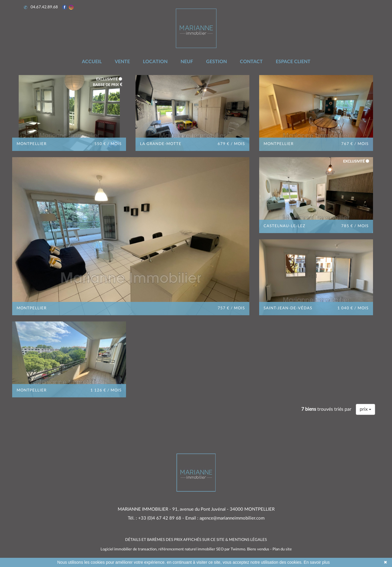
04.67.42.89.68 (41, 7)
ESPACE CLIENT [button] (293, 62)
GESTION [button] (216, 62)
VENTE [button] (122, 62)
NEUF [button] (187, 62)
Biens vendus (258, 549)
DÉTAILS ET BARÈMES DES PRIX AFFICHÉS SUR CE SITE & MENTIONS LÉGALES (196, 540)
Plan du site (282, 549)
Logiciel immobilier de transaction (129, 549)
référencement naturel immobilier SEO (191, 549)
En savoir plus (317, 562)
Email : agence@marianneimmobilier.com (225, 518)
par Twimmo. (235, 549)
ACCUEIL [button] (92, 62)
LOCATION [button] (155, 62)
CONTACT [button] (251, 62)
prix (365, 409)
